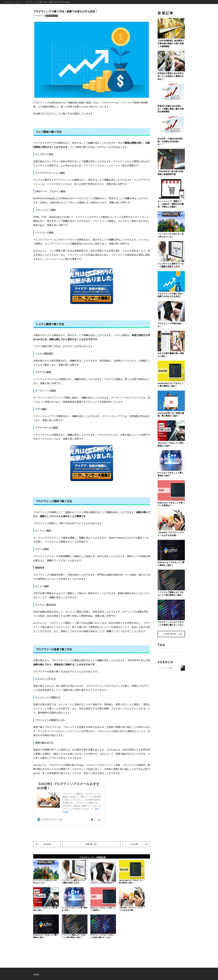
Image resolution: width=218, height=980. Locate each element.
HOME (36, 975)
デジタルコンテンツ (13, 2)
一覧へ (92, 844)
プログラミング (52, 16)
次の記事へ (135, 844)
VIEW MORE (170, 634)
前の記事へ (48, 844)
